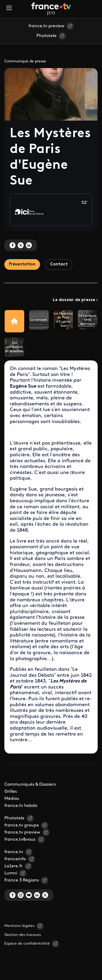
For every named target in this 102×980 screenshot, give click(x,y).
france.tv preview (47, 26)
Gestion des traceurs (23, 935)
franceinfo (15, 859)
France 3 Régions (22, 880)
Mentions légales (19, 926)
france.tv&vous (20, 840)
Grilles (11, 792)
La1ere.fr (13, 866)
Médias (12, 799)
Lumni (11, 873)
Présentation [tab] (22, 264)
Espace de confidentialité (27, 944)
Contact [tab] (59, 264)
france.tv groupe (22, 825)
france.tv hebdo (21, 806)
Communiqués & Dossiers (30, 785)
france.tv (14, 852)
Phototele (47, 36)
